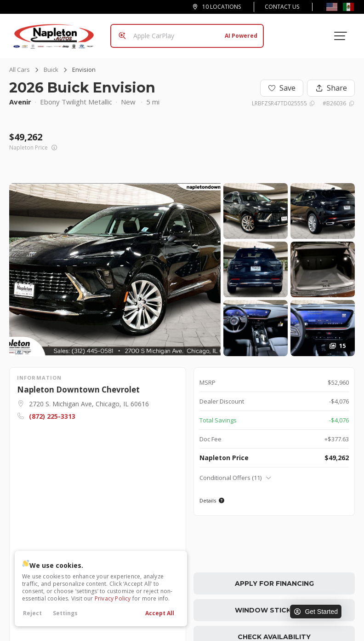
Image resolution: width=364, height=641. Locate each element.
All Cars (20, 70)
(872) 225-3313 (52, 416)
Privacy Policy (113, 598)
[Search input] (187, 36)
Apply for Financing (274, 583)
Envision (84, 70)
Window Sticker (274, 610)
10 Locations (222, 7)
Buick (51, 70)
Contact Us (282, 7)
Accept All (160, 613)
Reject (32, 613)
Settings (65, 613)
